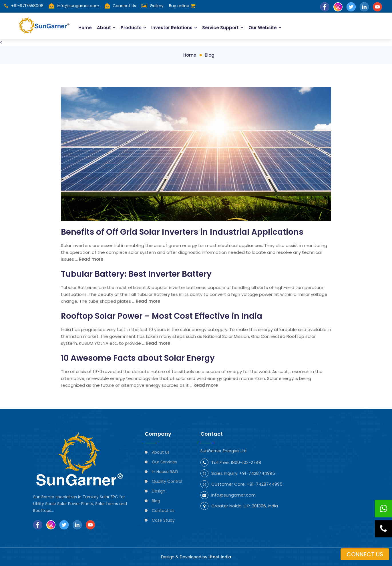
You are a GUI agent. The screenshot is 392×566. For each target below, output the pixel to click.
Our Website (263, 28)
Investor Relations (172, 28)
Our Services (164, 462)
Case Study (163, 520)
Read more (91, 259)
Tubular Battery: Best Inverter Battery (136, 274)
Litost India (220, 557)
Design (159, 491)
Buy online (182, 6)
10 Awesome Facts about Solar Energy (138, 358)
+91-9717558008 (24, 6)
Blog (210, 55)
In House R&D (165, 472)
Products (131, 28)
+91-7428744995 (257, 473)
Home (85, 28)
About (104, 28)
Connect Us (124, 6)
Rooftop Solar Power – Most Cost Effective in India (162, 316)
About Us (161, 452)
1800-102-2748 (246, 462)
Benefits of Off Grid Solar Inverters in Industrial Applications (182, 232)
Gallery (157, 6)
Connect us (365, 554)
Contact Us (163, 511)
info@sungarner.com (74, 6)
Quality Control (167, 481)
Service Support (220, 28)
